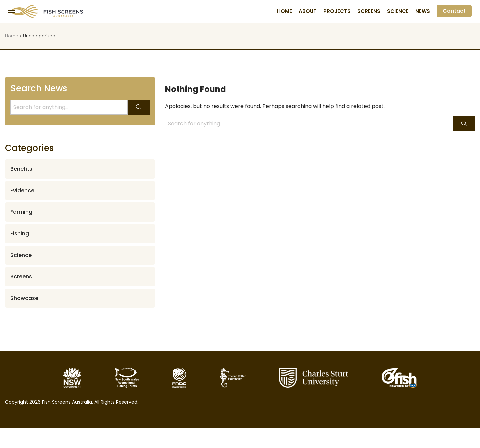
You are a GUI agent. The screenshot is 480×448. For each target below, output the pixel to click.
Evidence (22, 190)
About (308, 11)
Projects (337, 11)
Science (398, 11)
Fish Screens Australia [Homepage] (47, 11)
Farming (21, 212)
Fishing (20, 233)
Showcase (24, 298)
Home (284, 11)
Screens (369, 11)
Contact (454, 11)
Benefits (21, 169)
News (423, 11)
